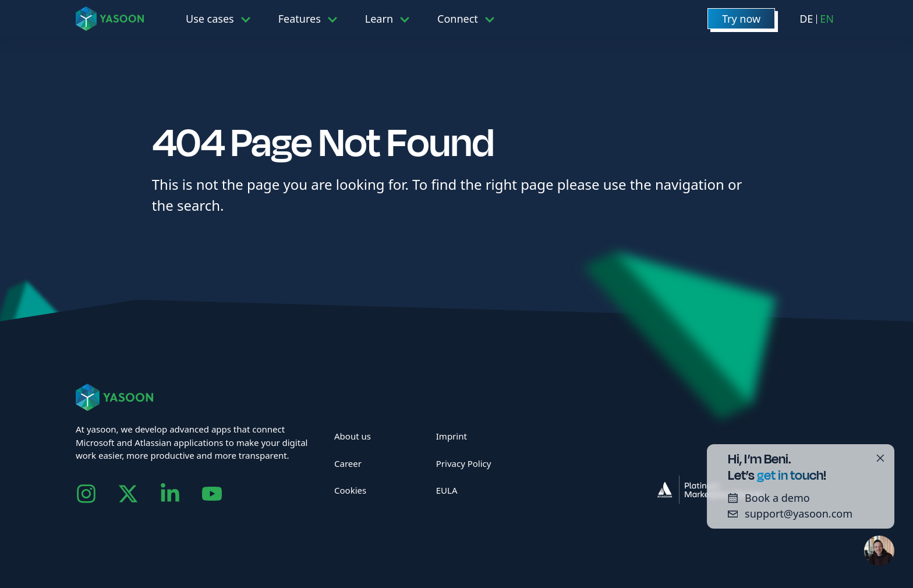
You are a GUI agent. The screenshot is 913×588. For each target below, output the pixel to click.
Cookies (350, 490)
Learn (379, 19)
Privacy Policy (464, 463)
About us (353, 436)
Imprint (452, 436)
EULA (447, 490)
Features (300, 19)
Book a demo (765, 498)
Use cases (210, 19)
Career (348, 463)
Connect (458, 19)
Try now (741, 19)
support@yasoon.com (786, 513)
